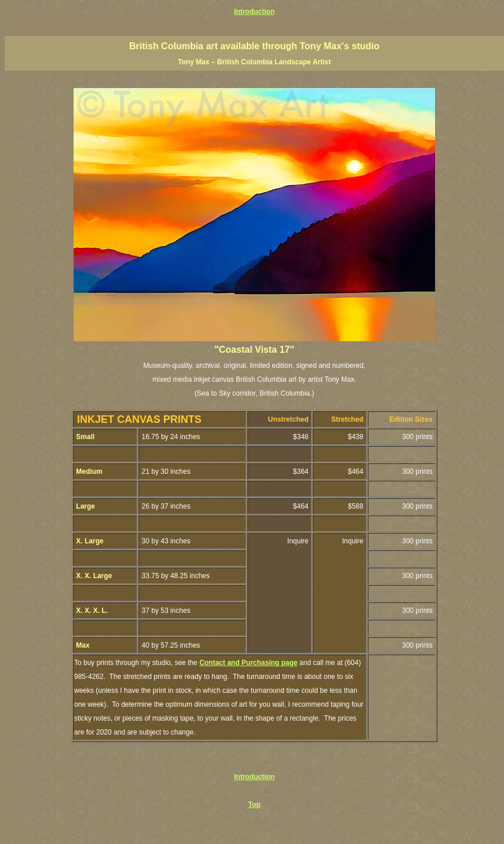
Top (254, 805)
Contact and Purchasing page (248, 663)
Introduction (254, 12)
